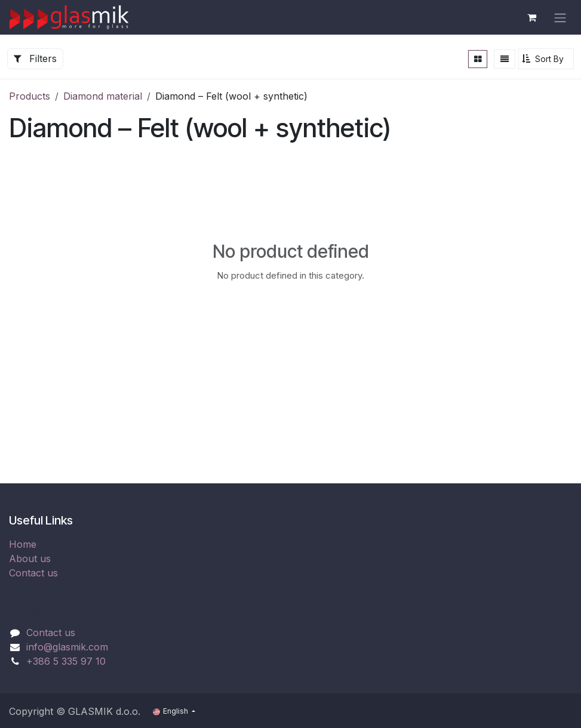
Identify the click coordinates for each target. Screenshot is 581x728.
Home (23, 544)
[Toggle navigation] (560, 17)
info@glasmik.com (67, 647)
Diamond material (103, 96)
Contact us (33, 573)
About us (30, 559)
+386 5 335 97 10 (66, 661)
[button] (546, 59)
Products (30, 96)
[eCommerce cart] (531, 17)
